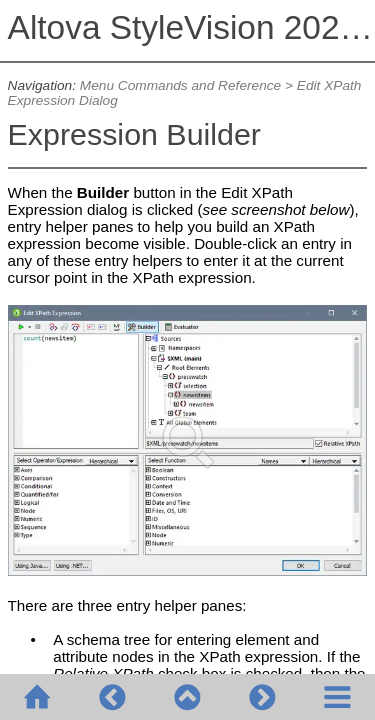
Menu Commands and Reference (180, 85)
